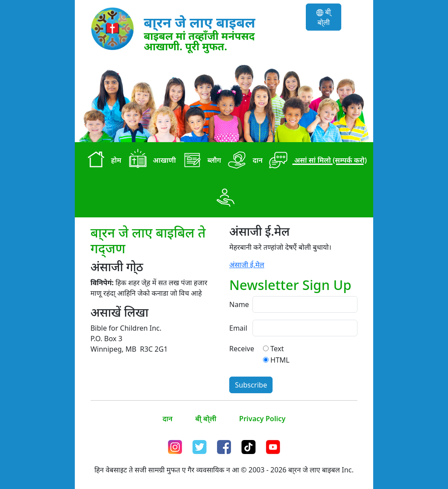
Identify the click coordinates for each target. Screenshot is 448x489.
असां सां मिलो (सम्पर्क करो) (316, 161)
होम (102, 161)
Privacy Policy (262, 419)
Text (277, 349)
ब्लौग (200, 161)
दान (243, 161)
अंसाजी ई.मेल (247, 265)
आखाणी (150, 161)
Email (238, 328)
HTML (280, 360)
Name (238, 304)
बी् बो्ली (324, 17)
